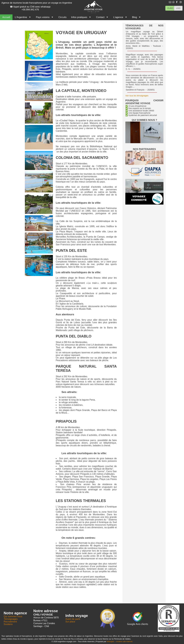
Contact (102, 17)
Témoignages (11, 619)
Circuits (62, 17)
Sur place (70, 622)
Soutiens (8, 624)
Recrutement (10, 622)
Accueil (6, 17)
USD (178, 8)
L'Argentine (23, 17)
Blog (137, 17)
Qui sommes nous (13, 616)
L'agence (120, 17)
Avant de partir (73, 619)
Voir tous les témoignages (137, 96)
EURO (170, 8)
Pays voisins (45, 17)
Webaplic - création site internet (120, 641)
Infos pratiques (81, 17)
